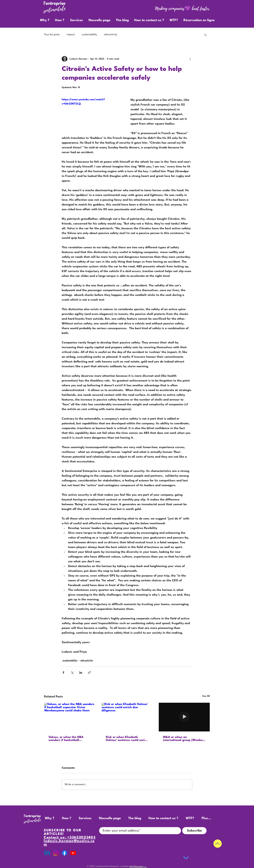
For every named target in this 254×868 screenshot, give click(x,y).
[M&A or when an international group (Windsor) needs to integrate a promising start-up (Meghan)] (184, 717)
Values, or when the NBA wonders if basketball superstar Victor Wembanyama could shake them (67, 739)
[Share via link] (89, 672)
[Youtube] (73, 853)
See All (206, 696)
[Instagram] (56, 853)
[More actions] (190, 59)
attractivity (111, 35)
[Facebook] (64, 853)
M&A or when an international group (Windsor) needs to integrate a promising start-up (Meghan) (184, 739)
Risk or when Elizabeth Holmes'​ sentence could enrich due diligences (127, 739)
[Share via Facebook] (63, 672)
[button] (205, 35)
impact (71, 35)
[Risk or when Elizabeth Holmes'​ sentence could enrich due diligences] (127, 717)
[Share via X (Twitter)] (72, 672)
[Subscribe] (194, 831)
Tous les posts (52, 35)
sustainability (89, 35)
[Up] (218, 844)
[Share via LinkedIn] (81, 672)
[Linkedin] (47, 853)
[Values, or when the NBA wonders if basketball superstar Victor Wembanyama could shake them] (70, 717)
